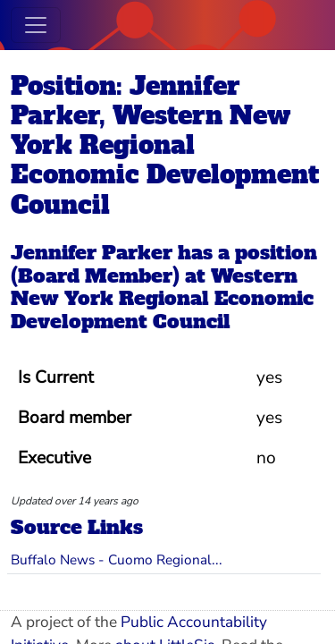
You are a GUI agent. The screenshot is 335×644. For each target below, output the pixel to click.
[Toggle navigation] (36, 25)
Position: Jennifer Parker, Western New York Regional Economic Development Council (165, 145)
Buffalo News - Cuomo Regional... (117, 559)
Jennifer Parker (92, 253)
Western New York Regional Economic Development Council (162, 299)
